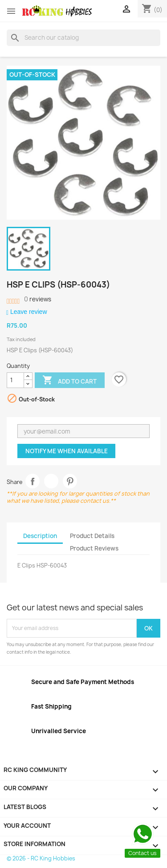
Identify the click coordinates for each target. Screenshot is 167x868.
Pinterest (70, 481)
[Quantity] (15, 380)
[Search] (83, 38)
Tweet (51, 481)
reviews (38, 299)
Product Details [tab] (92, 536)
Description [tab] (40, 536)
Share (33, 481)
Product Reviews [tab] (94, 548)
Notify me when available (67, 451)
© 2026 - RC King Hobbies (41, 858)
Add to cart (69, 381)
